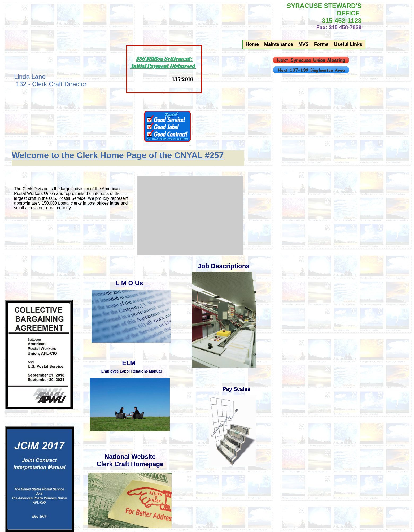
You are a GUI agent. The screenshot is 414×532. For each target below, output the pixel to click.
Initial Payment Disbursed (163, 66)
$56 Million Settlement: (164, 59)
